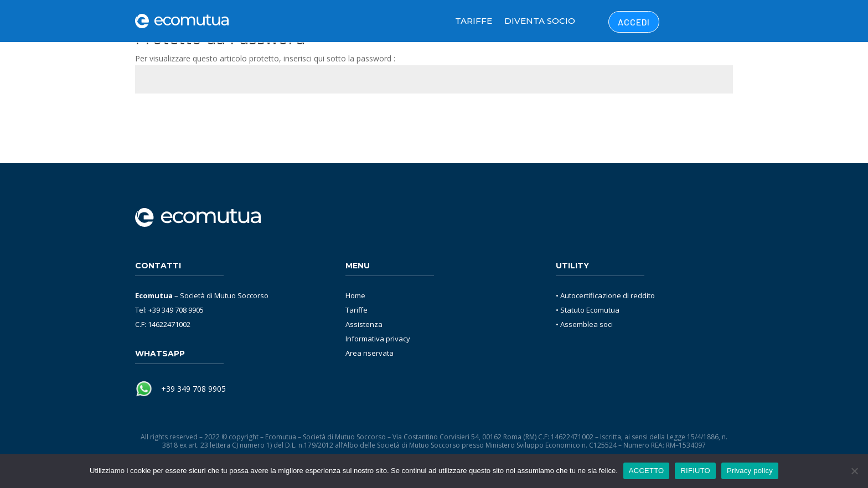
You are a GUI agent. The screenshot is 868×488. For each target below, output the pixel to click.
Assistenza (364, 324)
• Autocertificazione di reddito (605, 295)
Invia (708, 119)
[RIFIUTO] (854, 471)
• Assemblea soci (584, 324)
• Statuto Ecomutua (588, 310)
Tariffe (474, 21)
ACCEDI (634, 22)
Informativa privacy (378, 339)
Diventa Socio (540, 21)
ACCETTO (647, 471)
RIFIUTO (695, 471)
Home (355, 295)
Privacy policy (750, 471)
